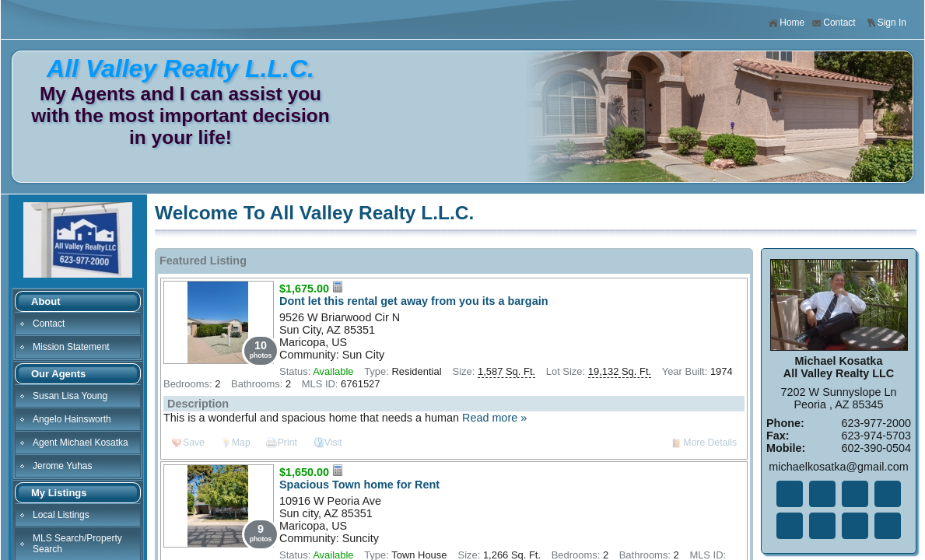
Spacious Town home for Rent (359, 485)
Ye (855, 526)
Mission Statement (71, 347)
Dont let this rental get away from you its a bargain (413, 301)
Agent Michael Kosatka (81, 443)
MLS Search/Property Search (77, 544)
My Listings (59, 493)
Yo (888, 526)
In (822, 526)
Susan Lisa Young (70, 396)
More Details (710, 443)
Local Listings (61, 515)
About (46, 301)
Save (194, 443)
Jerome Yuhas (63, 466)
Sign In (886, 23)
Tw (822, 494)
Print (287, 443)
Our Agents (58, 374)
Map (241, 443)
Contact (833, 23)
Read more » (494, 418)
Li (855, 494)
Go (888, 494)
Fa (790, 494)
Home (786, 23)
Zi (790, 526)
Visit (333, 443)
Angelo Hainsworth (72, 419)
